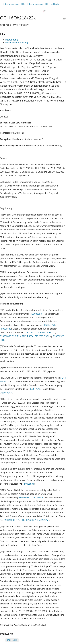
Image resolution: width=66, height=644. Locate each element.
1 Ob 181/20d (37, 498)
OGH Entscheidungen (32, 4)
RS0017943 (6, 393)
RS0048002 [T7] (12, 520)
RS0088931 (28, 484)
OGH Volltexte (52, 4)
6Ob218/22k (12, 640)
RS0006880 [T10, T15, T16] (13, 336)
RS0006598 (36, 314)
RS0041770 (50, 325)
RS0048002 (23, 498)
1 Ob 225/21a (42, 520)
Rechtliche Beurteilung (16, 43)
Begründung (11, 40)
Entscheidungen (11, 4)
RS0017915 (35, 389)
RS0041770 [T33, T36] (38, 336)
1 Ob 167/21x (32, 332)
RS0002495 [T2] (48, 332)
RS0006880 (6, 329)
